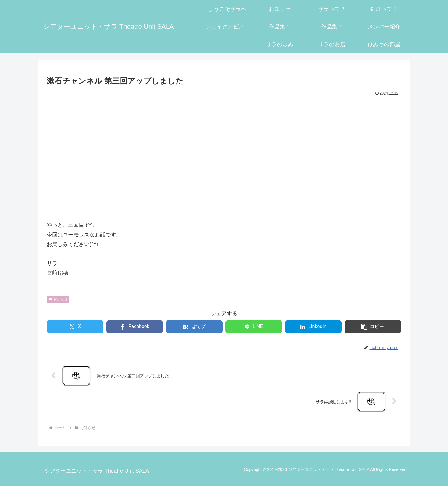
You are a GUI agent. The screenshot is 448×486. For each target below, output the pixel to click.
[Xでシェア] (75, 327)
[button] (373, 327)
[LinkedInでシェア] (313, 327)
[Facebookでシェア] (135, 327)
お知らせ (58, 299)
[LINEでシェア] (254, 327)
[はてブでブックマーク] (194, 327)
